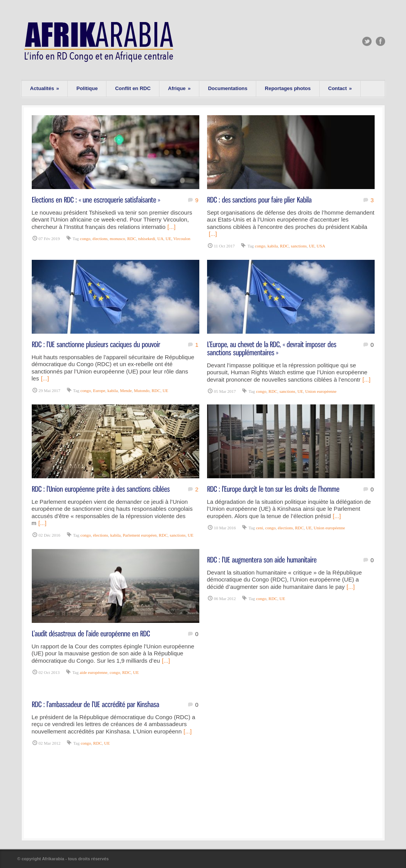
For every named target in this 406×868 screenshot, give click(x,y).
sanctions (299, 246)
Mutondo (142, 391)
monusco (118, 239)
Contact (340, 88)
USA (321, 246)
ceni (259, 528)
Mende (126, 391)
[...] (172, 227)
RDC (132, 239)
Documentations (228, 88)
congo (85, 239)
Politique (87, 88)
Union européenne (321, 391)
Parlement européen (140, 535)
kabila (273, 246)
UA (160, 239)
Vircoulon (182, 239)
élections (100, 239)
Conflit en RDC (133, 88)
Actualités (45, 88)
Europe (99, 391)
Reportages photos (288, 88)
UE (169, 239)
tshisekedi (147, 239)
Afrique (179, 88)
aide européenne (94, 672)
